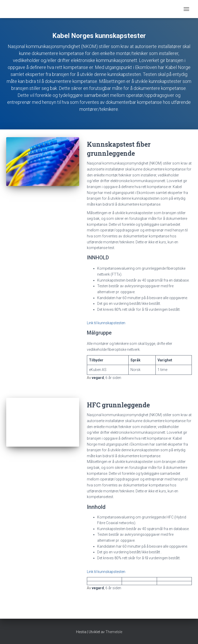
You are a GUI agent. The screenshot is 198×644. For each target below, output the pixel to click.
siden (113, 378)
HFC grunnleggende (118, 405)
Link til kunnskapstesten (106, 323)
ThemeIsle (114, 632)
